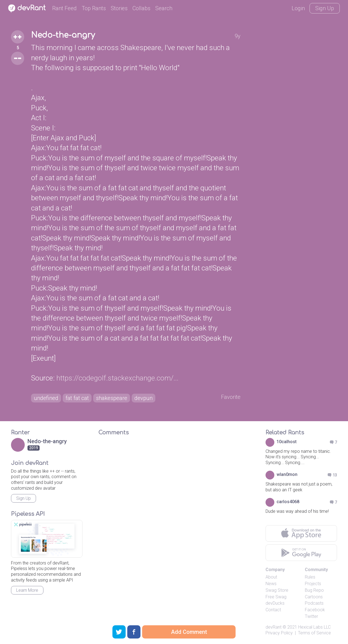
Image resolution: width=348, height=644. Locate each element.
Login (298, 8)
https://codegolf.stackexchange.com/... (117, 378)
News (271, 584)
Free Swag (276, 597)
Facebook (315, 610)
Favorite (231, 397)
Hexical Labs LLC (314, 627)
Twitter (311, 616)
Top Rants (94, 8)
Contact (273, 610)
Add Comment (189, 632)
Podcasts (314, 603)
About (271, 577)
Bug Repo (314, 590)
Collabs (141, 8)
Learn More (27, 590)
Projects (313, 584)
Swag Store (277, 590)
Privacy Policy (279, 633)
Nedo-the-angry (63, 35)
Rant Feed (64, 8)
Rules (310, 577)
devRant (274, 627)
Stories (119, 8)
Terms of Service (314, 633)
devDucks (275, 603)
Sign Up (325, 8)
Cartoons (314, 597)
